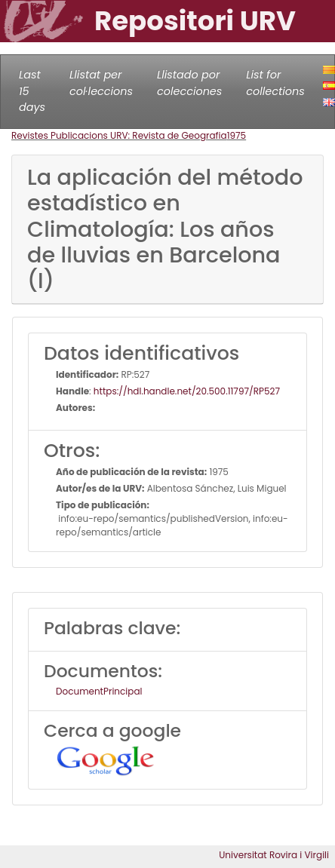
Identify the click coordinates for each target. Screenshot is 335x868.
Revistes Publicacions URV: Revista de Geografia (119, 135)
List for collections (275, 83)
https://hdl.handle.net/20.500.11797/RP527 (187, 391)
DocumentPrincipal (99, 691)
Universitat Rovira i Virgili (274, 855)
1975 (237, 135)
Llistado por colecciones (189, 83)
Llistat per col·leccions (101, 83)
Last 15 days (32, 91)
